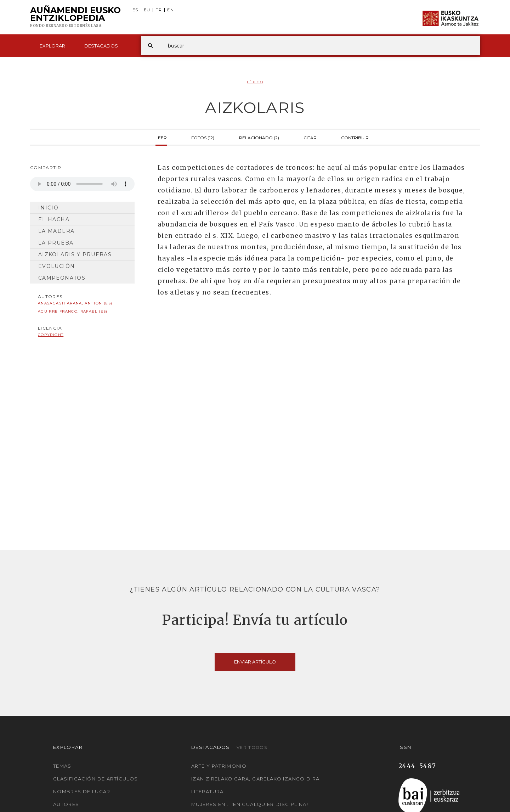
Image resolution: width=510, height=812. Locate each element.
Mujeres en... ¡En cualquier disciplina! (250, 804)
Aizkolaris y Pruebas (75, 254)
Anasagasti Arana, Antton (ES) (75, 303)
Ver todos (252, 747)
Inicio (48, 208)
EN (171, 10)
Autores (66, 804)
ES (135, 10)
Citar (310, 137)
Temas (62, 766)
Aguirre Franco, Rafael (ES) (73, 311)
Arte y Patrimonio (219, 766)
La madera (56, 231)
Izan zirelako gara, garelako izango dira (255, 779)
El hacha (54, 219)
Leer (161, 137)
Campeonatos (62, 278)
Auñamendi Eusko (75, 17)
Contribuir (355, 137)
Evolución (56, 266)
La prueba (56, 243)
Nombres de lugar (82, 791)
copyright (51, 335)
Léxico (255, 82)
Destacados (101, 46)
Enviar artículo (255, 662)
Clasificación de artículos (95, 779)
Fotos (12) (203, 137)
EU (147, 10)
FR (159, 10)
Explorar (52, 46)
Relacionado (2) (259, 137)
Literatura (208, 791)
